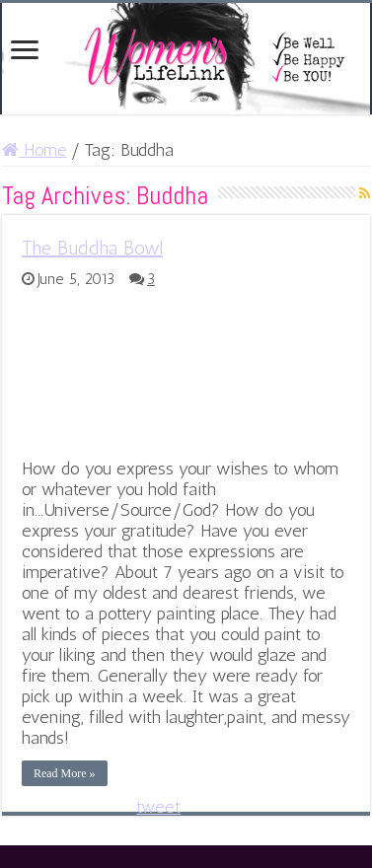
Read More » (65, 773)
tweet (158, 807)
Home (35, 150)
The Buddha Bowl (92, 248)
